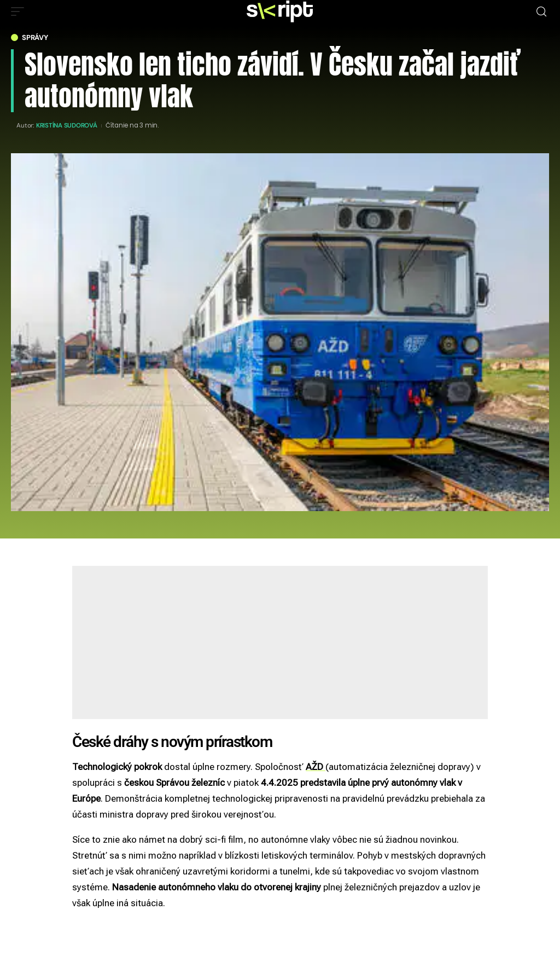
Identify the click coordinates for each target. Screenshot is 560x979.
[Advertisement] (280, 642)
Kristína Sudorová (67, 126)
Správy (35, 37)
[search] (541, 12)
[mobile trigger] (20, 11)
